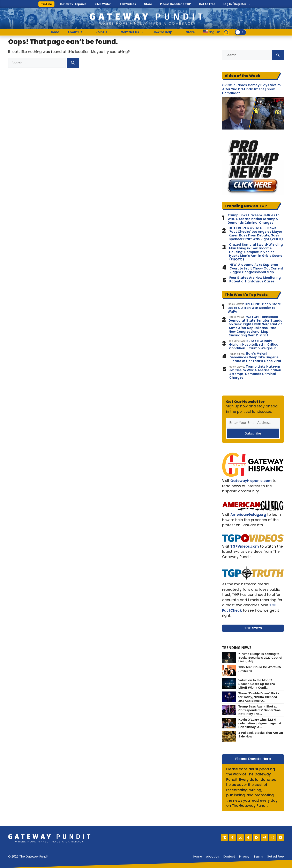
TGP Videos (128, 4)
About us (212, 857)
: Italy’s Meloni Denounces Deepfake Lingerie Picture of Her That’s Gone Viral (255, 357)
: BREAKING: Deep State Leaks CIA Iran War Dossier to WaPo (254, 308)
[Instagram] (272, 838)
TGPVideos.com (245, 546)
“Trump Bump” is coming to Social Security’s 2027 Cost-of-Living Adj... (261, 658)
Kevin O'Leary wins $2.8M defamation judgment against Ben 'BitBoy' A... (260, 723)
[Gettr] (232, 838)
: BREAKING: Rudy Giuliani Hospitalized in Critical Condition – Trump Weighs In (254, 345)
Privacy (244, 857)
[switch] (240, 32)
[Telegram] (264, 838)
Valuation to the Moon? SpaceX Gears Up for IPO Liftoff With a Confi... (257, 684)
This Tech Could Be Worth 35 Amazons (260, 669)
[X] (240, 838)
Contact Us (134, 32)
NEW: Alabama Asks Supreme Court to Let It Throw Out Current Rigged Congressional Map (256, 268)
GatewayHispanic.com (251, 481)
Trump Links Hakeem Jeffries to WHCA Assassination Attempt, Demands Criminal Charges (254, 219)
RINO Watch (103, 4)
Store (148, 4)
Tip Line (46, 4)
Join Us (106, 32)
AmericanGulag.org (248, 515)
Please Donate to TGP (175, 4)
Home (54, 32)
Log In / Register (235, 4)
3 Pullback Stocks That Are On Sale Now (261, 734)
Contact (229, 857)
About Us (80, 32)
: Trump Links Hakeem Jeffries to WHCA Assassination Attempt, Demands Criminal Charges (255, 372)
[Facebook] (248, 838)
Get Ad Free (207, 4)
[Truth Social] (224, 838)
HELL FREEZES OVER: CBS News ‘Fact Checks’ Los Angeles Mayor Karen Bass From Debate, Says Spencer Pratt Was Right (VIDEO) (256, 234)
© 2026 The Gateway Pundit (28, 857)
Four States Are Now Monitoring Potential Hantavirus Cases (255, 280)
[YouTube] (280, 838)
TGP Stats (253, 628)
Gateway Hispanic (73, 4)
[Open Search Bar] (226, 32)
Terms (258, 857)
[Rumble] (256, 838)
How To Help (167, 32)
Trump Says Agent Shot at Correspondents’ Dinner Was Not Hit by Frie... (259, 710)
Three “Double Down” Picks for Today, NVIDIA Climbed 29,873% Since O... (259, 697)
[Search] (73, 63)
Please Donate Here (253, 759)
